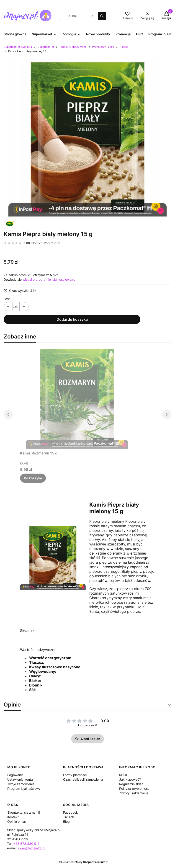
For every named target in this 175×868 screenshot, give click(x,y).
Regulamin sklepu (132, 784)
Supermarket (46, 47)
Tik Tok (69, 817)
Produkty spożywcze (73, 47)
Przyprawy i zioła (103, 47)
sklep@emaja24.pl (32, 848)
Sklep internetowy (82, 862)
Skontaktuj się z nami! (24, 812)
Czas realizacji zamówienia (83, 779)
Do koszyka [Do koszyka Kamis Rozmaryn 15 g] (33, 478)
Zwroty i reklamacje (134, 793)
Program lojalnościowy (24, 789)
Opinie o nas (17, 821)
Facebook (71, 812)
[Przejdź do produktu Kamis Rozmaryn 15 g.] (77, 398)
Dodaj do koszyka (72, 319)
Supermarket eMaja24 (18, 47)
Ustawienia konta (20, 779)
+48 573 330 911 (26, 844)
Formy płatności (75, 775)
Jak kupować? (130, 779)
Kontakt (13, 817)
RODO (124, 775)
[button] (102, 16)
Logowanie (15, 775)
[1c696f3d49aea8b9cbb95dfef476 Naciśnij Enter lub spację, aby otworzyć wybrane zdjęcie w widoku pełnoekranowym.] (87, 137)
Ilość (7, 299)
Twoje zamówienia (21, 784)
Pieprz (124, 47)
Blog (66, 821)
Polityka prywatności (135, 789)
